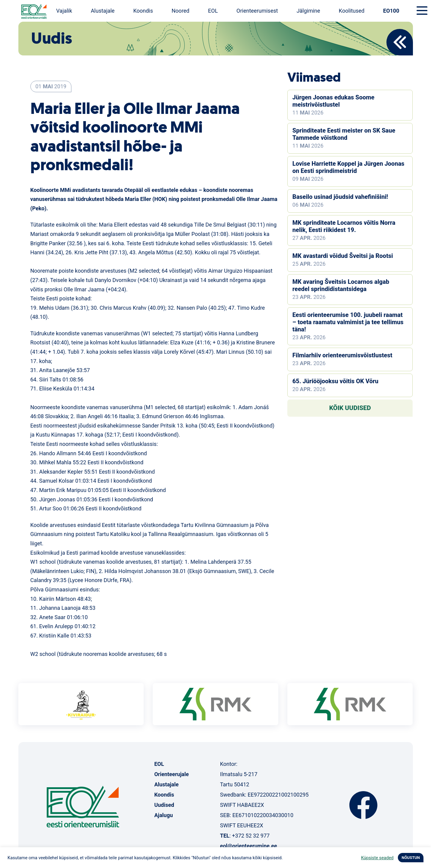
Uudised (164, 805)
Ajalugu (164, 815)
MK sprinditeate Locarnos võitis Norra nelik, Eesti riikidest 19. (344, 226)
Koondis (143, 11)
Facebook (363, 805)
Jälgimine (308, 11)
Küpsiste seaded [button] (377, 858)
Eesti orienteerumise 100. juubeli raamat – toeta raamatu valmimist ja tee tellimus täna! (348, 322)
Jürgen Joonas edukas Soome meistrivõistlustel (333, 101)
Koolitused (352, 11)
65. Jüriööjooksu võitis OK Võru (335, 381)
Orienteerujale (172, 774)
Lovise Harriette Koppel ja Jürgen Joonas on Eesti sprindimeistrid (348, 167)
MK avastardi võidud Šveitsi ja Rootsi (343, 256)
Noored (181, 11)
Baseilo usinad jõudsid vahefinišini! (340, 197)
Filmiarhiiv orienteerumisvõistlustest (342, 355)
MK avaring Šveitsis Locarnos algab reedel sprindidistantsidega (341, 285)
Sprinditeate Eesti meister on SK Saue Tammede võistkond (344, 134)
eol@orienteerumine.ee (248, 846)
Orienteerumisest (257, 11)
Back (400, 42)
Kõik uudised (350, 408)
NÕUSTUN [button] (411, 858)
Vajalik (64, 11)
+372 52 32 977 (251, 836)
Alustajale (103, 11)
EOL (213, 11)
